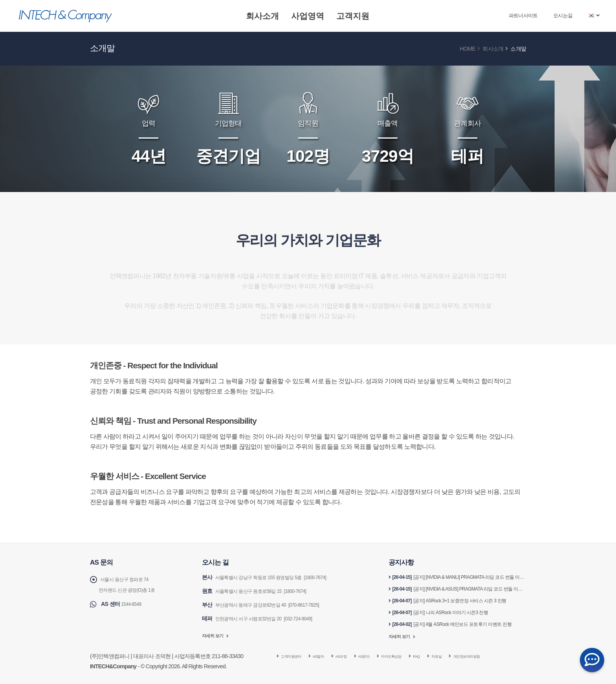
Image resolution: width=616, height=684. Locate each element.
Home (467, 49)
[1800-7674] (333, 577)
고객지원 (353, 16)
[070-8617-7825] (320, 604)
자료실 (464, 656)
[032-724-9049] (313, 617)
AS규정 (353, 656)
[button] (594, 16)
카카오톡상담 (412, 656)
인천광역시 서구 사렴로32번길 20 (255, 617)
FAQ (441, 656)
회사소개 (262, 16)
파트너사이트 (523, 16)
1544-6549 (133, 603)
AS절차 (327, 656)
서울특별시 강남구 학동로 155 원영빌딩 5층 (267, 577)
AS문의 (379, 656)
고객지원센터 (294, 656)
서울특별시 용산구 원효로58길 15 (255, 591)
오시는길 (563, 16)
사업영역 (308, 16)
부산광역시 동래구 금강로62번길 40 (258, 604)
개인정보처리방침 (500, 656)
